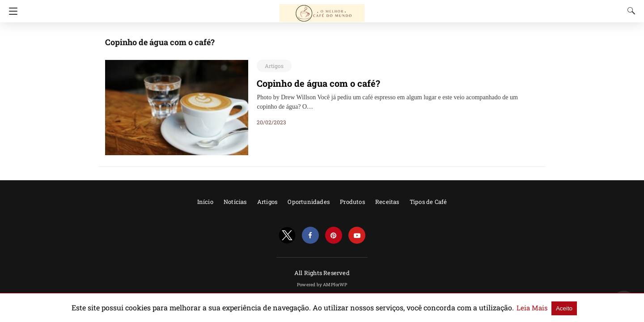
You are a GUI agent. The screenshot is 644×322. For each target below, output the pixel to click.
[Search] (629, 11)
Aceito (529, 308)
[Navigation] (11, 11)
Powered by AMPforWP (322, 285)
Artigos (273, 66)
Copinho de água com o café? (312, 83)
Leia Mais (500, 308)
